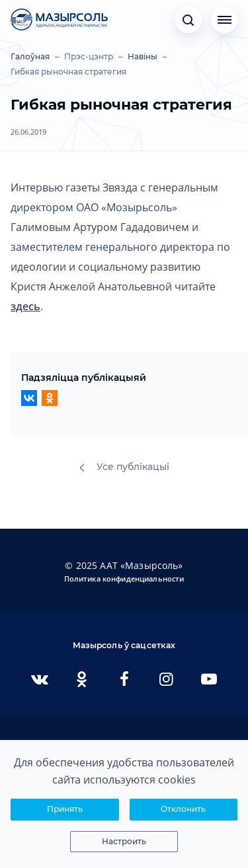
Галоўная (30, 56)
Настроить (124, 841)
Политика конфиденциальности (124, 579)
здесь (25, 306)
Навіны (143, 56)
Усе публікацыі (124, 467)
